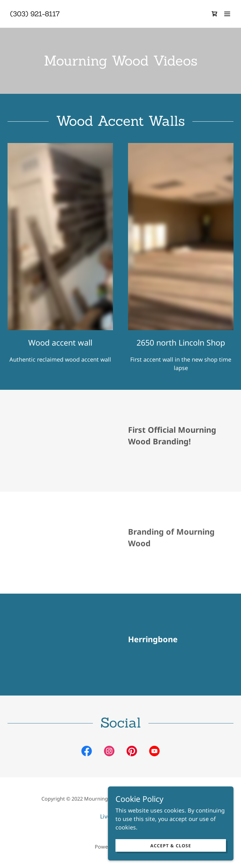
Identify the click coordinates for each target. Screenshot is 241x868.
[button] (227, 14)
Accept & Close (171, 846)
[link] (35, 14)
